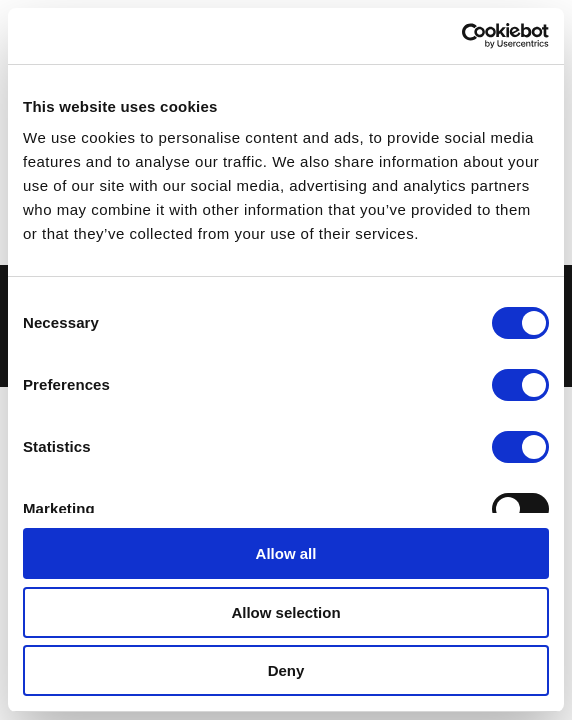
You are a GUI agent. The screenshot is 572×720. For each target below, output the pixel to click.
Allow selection (285, 612)
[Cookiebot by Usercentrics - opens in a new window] (461, 36)
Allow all (286, 553)
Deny (286, 670)
